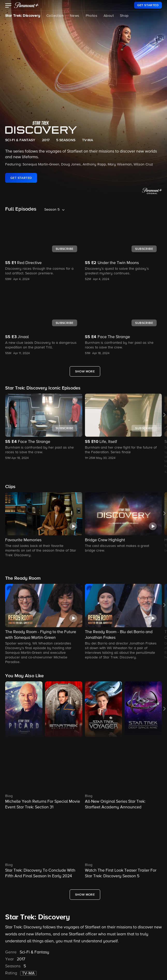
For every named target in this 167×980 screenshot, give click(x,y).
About (109, 16)
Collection (55, 16)
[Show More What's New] (85, 895)
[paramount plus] (26, 5)
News (75, 16)
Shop (124, 16)
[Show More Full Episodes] (85, 371)
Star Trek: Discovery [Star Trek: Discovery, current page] (23, 16)
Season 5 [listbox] (52, 210)
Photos (92, 16)
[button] (8, 6)
